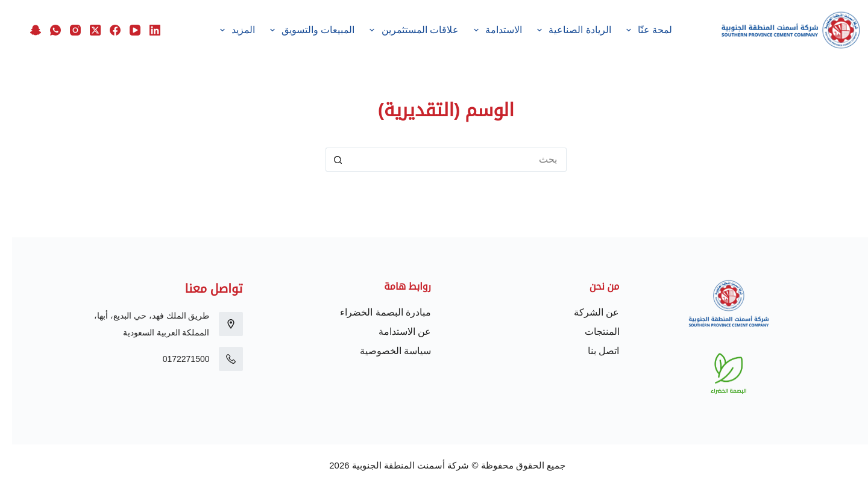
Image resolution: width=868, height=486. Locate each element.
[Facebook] (103, 30)
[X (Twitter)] (83, 30)
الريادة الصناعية (560, 30)
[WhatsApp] (43, 30)
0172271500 (174, 359)
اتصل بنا (591, 351)
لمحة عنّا (635, 30)
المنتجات (590, 332)
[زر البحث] (325, 160)
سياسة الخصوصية (383, 351)
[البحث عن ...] (446, 160)
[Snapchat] (24, 30)
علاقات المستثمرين (400, 30)
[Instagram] (63, 30)
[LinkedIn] (143, 30)
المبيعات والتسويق (298, 30)
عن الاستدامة (393, 332)
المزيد (223, 30)
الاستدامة (484, 30)
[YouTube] (123, 30)
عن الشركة (584, 312)
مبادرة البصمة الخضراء (373, 312)
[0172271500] (219, 359)
